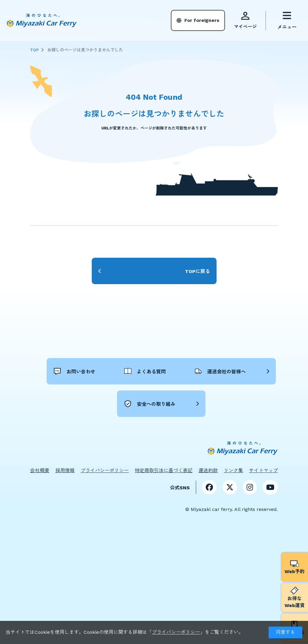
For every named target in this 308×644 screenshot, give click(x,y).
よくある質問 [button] (185, 371)
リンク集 (233, 470)
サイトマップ (263, 470)
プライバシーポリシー (176, 632)
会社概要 (40, 470)
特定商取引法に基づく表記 (164, 470)
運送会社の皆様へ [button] (94, 403)
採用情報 (65, 470)
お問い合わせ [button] (89, 371)
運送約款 (208, 470)
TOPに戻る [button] (197, 271)
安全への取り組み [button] (190, 403)
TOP (34, 50)
